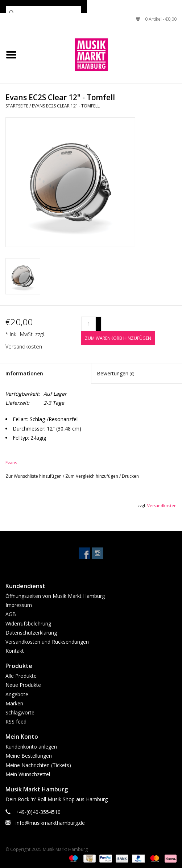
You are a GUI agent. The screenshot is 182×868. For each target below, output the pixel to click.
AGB (11, 614)
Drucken (130, 476)
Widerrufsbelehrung (28, 624)
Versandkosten (24, 347)
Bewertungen (115, 373)
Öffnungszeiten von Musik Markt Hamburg (55, 596)
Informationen (24, 373)
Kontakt (15, 651)
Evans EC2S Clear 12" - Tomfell (66, 106)
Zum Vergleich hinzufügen (92, 476)
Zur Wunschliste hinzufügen (34, 476)
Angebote (17, 694)
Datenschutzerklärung (31, 633)
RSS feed (16, 722)
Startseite (17, 106)
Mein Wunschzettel (28, 774)
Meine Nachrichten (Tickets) (38, 765)
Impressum (19, 605)
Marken (14, 703)
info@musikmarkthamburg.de (50, 823)
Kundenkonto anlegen (31, 747)
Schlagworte (20, 712)
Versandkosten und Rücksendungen (47, 642)
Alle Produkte (21, 676)
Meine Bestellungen (29, 756)
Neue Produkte (23, 685)
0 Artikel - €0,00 (156, 19)
